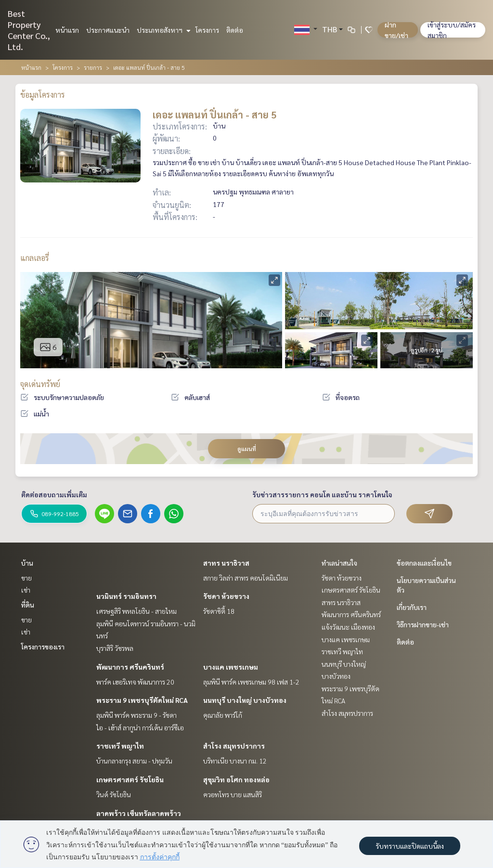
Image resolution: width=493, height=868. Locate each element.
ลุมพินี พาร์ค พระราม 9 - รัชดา (136, 715)
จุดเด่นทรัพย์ (40, 384)
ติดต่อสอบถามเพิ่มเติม (54, 494)
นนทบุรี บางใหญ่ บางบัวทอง (245, 700)
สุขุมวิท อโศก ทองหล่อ (236, 779)
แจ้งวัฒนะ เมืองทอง (348, 627)
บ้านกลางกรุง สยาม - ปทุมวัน (134, 761)
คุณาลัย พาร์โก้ (223, 715)
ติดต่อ (235, 30)
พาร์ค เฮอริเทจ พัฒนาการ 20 (135, 682)
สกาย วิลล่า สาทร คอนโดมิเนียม (246, 578)
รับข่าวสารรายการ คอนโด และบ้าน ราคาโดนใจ (322, 494)
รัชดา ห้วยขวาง (226, 596)
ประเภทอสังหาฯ (162, 30)
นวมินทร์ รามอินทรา (126, 596)
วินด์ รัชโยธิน (114, 794)
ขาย (26, 578)
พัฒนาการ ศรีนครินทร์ (130, 667)
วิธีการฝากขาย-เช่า (423, 624)
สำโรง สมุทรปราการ (234, 746)
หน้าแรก (67, 30)
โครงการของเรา (43, 647)
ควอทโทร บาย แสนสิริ (233, 794)
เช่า (26, 590)
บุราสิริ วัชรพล (115, 648)
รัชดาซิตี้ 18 (219, 611)
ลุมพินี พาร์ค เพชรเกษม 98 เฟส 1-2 (251, 682)
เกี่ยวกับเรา (412, 607)
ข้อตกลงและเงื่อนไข (424, 563)
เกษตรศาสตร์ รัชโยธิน (130, 779)
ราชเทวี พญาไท (120, 746)
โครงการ (207, 30)
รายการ (93, 67)
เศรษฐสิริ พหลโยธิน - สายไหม (136, 611)
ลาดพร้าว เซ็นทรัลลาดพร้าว (139, 813)
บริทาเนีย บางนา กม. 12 (235, 761)
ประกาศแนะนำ (108, 30)
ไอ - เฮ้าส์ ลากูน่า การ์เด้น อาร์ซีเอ (140, 727)
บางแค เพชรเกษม (231, 667)
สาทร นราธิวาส (226, 563)
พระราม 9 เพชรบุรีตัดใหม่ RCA (142, 700)
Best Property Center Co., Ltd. (29, 30)
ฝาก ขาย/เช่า (396, 30)
